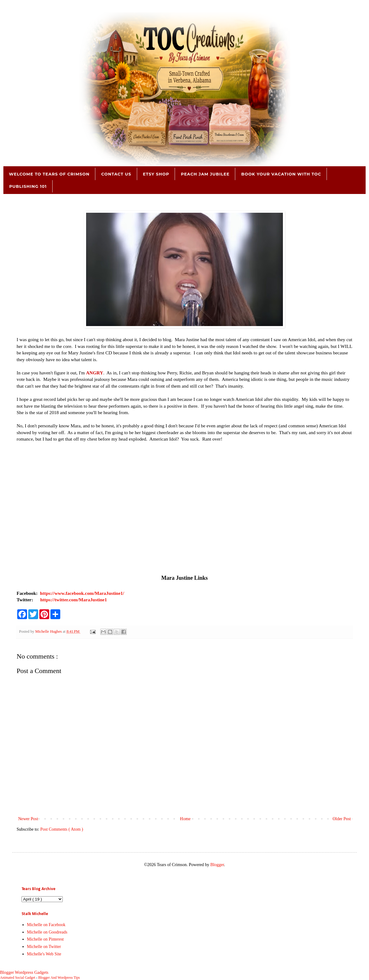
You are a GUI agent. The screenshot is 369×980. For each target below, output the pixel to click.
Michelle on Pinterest (46, 939)
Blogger (217, 865)
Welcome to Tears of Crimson (49, 174)
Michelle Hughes (49, 631)
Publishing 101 (28, 186)
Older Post (342, 819)
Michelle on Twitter (44, 947)
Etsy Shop (156, 174)
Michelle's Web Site (44, 954)
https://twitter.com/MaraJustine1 (74, 600)
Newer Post (28, 819)
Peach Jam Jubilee (205, 174)
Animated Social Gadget (18, 978)
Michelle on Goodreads (47, 932)
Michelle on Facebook (46, 925)
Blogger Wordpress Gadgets (24, 972)
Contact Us (116, 174)
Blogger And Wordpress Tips (59, 978)
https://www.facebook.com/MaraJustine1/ (82, 593)
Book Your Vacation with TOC (281, 174)
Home (185, 819)
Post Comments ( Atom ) (62, 829)
